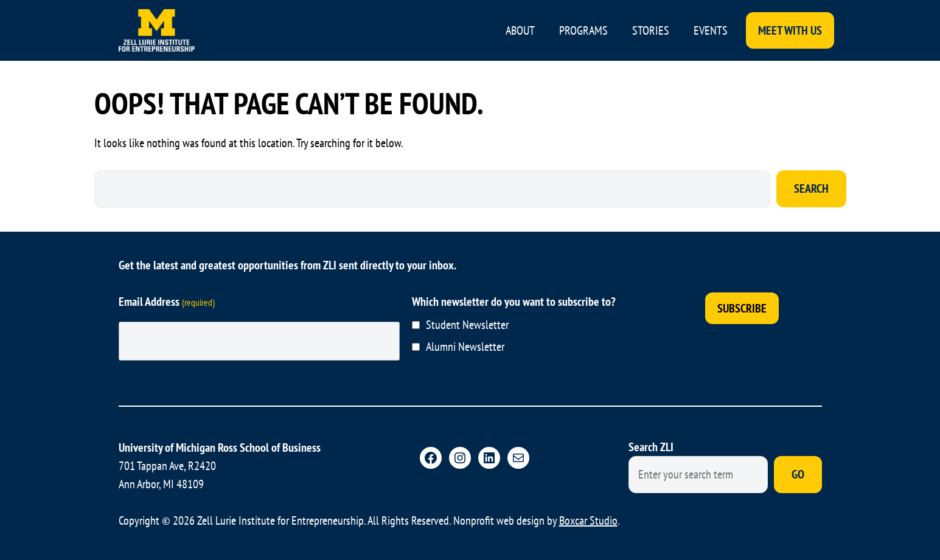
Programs (583, 30)
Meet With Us (790, 30)
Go (798, 474)
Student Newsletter (467, 325)
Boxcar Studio (588, 520)
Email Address (167, 302)
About (520, 30)
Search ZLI (651, 447)
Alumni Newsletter (465, 347)
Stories (651, 30)
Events (711, 30)
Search (811, 188)
